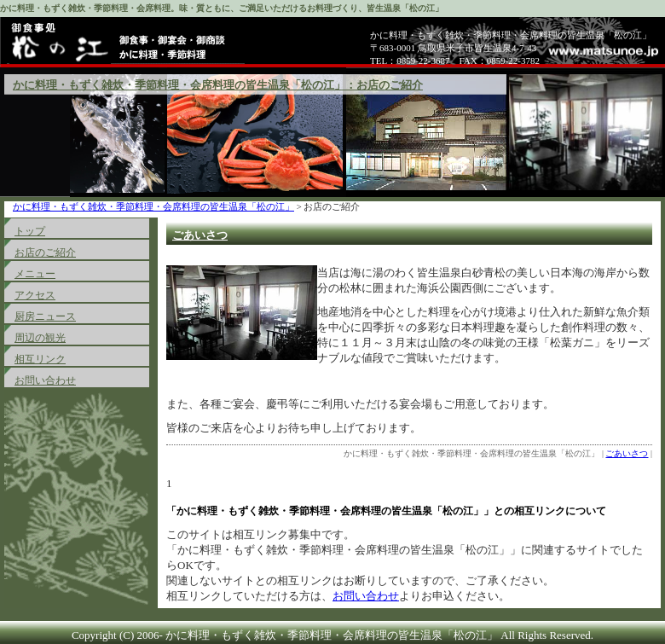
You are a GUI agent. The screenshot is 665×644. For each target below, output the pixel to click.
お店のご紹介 (45, 252)
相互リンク (40, 359)
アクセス (35, 295)
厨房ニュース (45, 316)
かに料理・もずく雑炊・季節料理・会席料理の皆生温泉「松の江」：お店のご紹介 (218, 85)
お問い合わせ (45, 380)
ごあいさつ (200, 235)
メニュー (35, 274)
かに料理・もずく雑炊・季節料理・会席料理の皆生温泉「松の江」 (153, 207)
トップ (30, 231)
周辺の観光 (40, 338)
